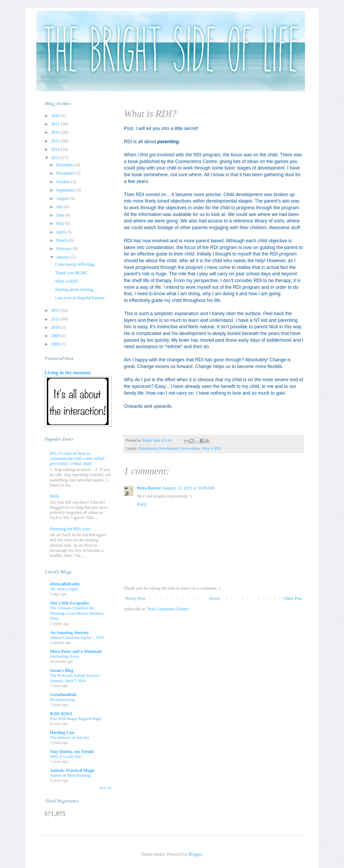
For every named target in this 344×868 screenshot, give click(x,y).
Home (215, 598)
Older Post (293, 598)
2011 (56, 319)
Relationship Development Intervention (169, 448)
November (66, 173)
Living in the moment (67, 372)
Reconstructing (62, 699)
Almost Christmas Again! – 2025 (77, 637)
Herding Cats (62, 732)
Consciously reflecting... (76, 264)
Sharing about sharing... (76, 289)
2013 (56, 158)
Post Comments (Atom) (168, 609)
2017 (56, 124)
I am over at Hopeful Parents (80, 298)
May (61, 223)
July (60, 207)
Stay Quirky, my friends (72, 752)
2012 (56, 310)
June (61, 215)
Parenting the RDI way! (70, 529)
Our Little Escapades (69, 603)
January (63, 257)
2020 (56, 116)
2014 (56, 149)
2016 (56, 132)
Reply (142, 504)
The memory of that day (70, 737)
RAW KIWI (61, 714)
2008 (56, 344)
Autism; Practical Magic (72, 770)
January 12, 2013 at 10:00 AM (189, 488)
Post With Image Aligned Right (76, 718)
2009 (56, 336)
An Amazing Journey (69, 633)
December (66, 165)
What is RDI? (67, 281)
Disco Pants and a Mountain (76, 651)
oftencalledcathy (65, 584)
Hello (55, 496)
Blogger (195, 854)
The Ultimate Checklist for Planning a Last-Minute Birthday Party (77, 613)
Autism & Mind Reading (70, 775)
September (66, 190)
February (64, 249)
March (62, 240)
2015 (56, 141)
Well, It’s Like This (66, 756)
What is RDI (211, 448)
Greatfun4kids (63, 695)
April (61, 232)
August (63, 198)
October (64, 182)
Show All (105, 788)
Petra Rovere (149, 488)
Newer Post (135, 598)
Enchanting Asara (64, 656)
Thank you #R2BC (71, 273)
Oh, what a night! (64, 589)
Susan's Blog (62, 670)
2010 (56, 327)
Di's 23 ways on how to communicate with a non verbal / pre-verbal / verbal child (78, 458)
